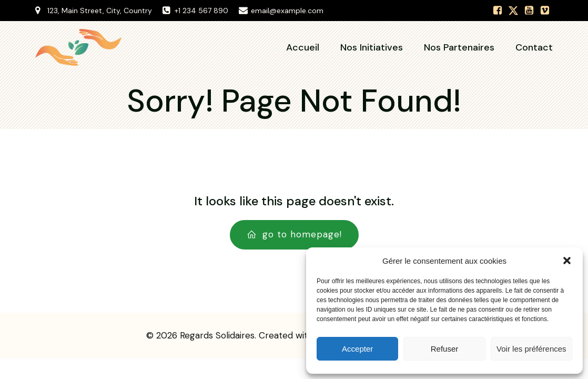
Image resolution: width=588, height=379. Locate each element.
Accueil (303, 47)
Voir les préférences (531, 349)
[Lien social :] (498, 11)
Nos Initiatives (372, 47)
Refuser (445, 349)
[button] (567, 261)
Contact (534, 47)
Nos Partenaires (459, 47)
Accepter (357, 349)
